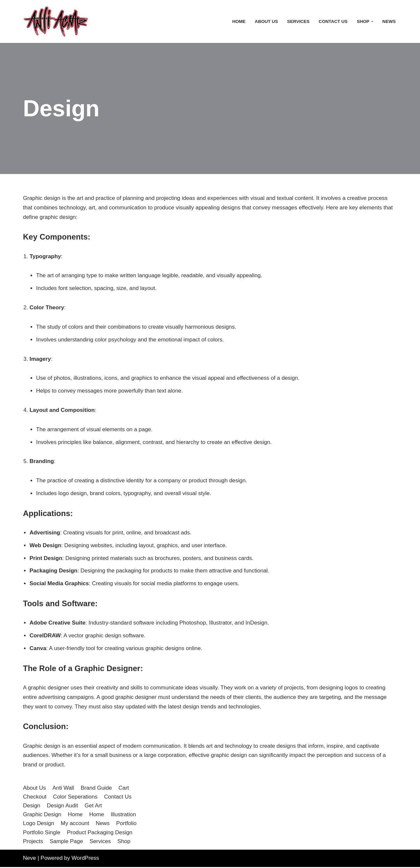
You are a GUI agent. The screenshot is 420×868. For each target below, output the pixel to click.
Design (32, 807)
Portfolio (127, 825)
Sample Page (66, 842)
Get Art (93, 807)
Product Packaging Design (100, 833)
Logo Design (39, 825)
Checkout (35, 798)
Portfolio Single (42, 833)
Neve (30, 859)
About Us (266, 21)
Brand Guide (96, 789)
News (389, 21)
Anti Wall (63, 789)
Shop (124, 842)
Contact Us (333, 21)
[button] (372, 21)
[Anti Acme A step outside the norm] (56, 21)
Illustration (124, 815)
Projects (33, 842)
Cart (124, 789)
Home (239, 21)
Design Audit (63, 807)
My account (75, 825)
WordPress (85, 859)
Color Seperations (75, 798)
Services (298, 21)
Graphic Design (42, 815)
